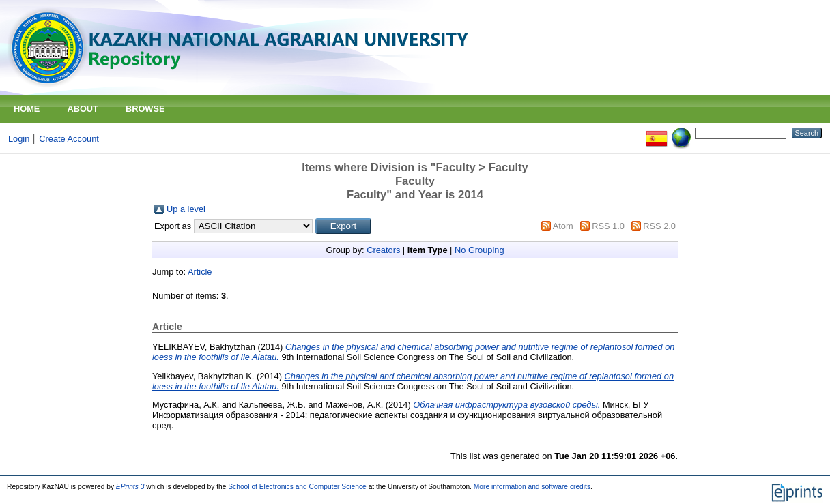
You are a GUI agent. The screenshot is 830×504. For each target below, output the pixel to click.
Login (19, 139)
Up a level (186, 209)
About (83, 109)
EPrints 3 (130, 487)
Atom (563, 226)
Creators (383, 250)
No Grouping (480, 250)
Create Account (69, 139)
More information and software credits (532, 487)
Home (27, 109)
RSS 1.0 (608, 226)
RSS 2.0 (659, 226)
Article (200, 272)
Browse (145, 109)
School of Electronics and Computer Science (297, 487)
